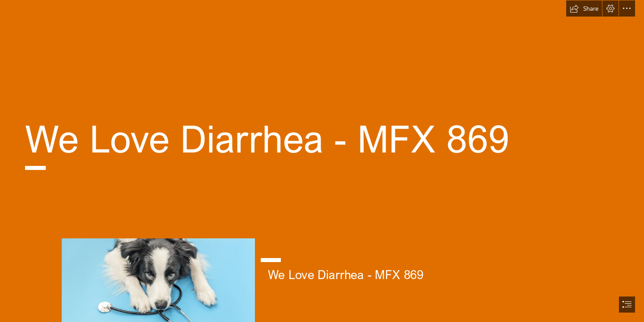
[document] (322, 161)
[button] (584, 8)
